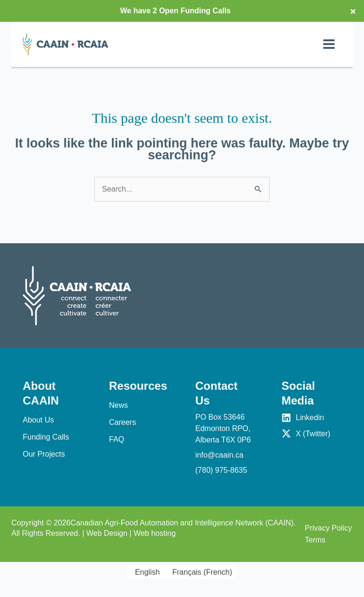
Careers (123, 422)
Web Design (107, 533)
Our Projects (44, 454)
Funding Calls (46, 437)
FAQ (117, 439)
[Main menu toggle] (329, 44)
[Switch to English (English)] (146, 572)
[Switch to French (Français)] (201, 572)
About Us (38, 420)
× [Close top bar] (353, 11)
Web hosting (155, 533)
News (118, 405)
